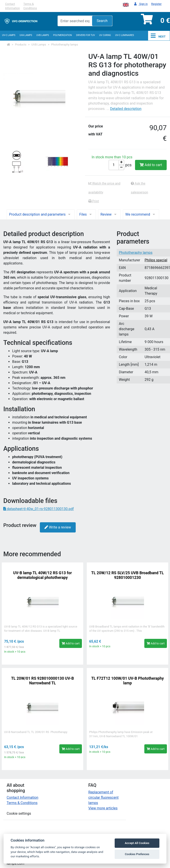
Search (102, 21)
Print (94, 201)
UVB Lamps (43, 35)
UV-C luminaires (125, 35)
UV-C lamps (9, 35)
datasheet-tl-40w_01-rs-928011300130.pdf (39, 509)
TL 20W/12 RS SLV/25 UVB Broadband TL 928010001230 (127, 575)
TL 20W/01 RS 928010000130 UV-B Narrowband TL (42, 681)
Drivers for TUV (86, 35)
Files (86, 214)
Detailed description (126, 109)
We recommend (141, 214)
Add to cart (151, 165)
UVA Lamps (26, 35)
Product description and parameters (41, 214)
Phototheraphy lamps (65, 45)
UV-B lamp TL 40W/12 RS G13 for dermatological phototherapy (43, 575)
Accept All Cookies (137, 843)
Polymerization (63, 35)
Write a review (58, 527)
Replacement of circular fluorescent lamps (103, 797)
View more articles (103, 808)
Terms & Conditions (30, 6)
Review (109, 214)
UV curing (105, 35)
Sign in (141, 4)
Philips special (156, 260)
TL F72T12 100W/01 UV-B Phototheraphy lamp (127, 681)
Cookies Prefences (137, 854)
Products (21, 45)
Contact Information (12, 6)
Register (156, 4)
